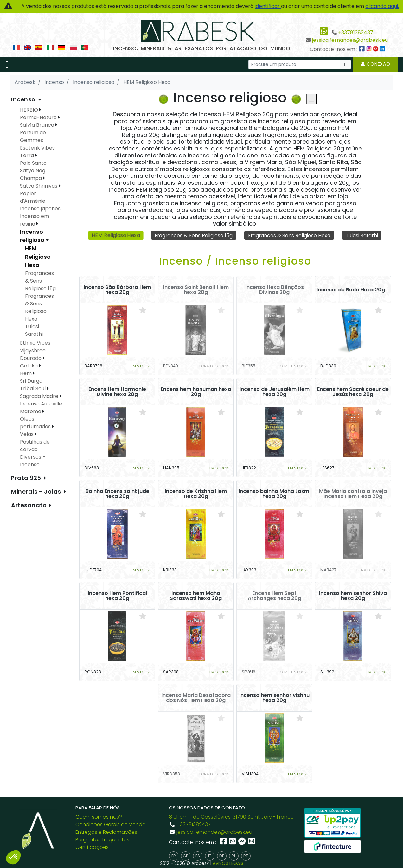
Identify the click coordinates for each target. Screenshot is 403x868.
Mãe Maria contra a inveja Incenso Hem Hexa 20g (353, 494)
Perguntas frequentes (102, 840)
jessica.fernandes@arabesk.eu (350, 40)
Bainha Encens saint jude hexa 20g (117, 494)
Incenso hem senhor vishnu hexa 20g (274, 698)
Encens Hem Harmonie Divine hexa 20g (117, 392)
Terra (28, 155)
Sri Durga (31, 381)
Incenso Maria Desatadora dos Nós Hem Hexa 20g (196, 698)
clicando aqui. (382, 6)
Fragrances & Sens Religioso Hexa (289, 235)
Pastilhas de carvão (35, 446)
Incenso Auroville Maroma (41, 408)
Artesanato (30, 505)
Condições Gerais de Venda (111, 824)
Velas (27, 434)
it (210, 856)
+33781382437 (356, 32)
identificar (268, 6)
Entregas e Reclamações (106, 832)
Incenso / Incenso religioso (235, 261)
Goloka (29, 366)
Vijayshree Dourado (33, 354)
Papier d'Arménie (33, 197)
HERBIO (30, 110)
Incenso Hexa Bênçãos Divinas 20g (275, 290)
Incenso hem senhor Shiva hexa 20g (353, 596)
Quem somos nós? (99, 817)
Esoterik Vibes (37, 148)
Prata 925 (27, 478)
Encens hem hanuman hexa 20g (196, 392)
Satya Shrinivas (39, 186)
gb (186, 856)
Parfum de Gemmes (33, 136)
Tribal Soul (33, 389)
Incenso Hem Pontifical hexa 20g (117, 596)
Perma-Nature (39, 117)
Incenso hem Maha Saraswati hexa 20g (196, 596)
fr (174, 856)
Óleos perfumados (36, 423)
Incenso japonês (40, 209)
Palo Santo (33, 163)
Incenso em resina (35, 220)
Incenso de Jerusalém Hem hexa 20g (275, 392)
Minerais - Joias (37, 491)
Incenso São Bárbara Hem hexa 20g (117, 290)
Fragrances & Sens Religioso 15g (193, 235)
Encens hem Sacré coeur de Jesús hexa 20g (353, 392)
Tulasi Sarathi (363, 235)
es (198, 856)
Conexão (376, 64)
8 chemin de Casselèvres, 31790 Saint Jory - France (231, 817)
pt (246, 856)
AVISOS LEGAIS (228, 863)
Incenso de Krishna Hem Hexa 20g (196, 494)
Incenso (24, 99)
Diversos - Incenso (33, 461)
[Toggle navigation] (7, 65)
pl (234, 856)
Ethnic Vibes (35, 343)
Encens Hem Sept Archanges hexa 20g (275, 596)
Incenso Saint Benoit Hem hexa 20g (196, 290)
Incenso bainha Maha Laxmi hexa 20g (275, 494)
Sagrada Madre (40, 396)
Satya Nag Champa (33, 174)
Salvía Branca (38, 125)
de (222, 856)
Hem (26, 373)
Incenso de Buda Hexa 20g (351, 290)
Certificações (92, 847)
